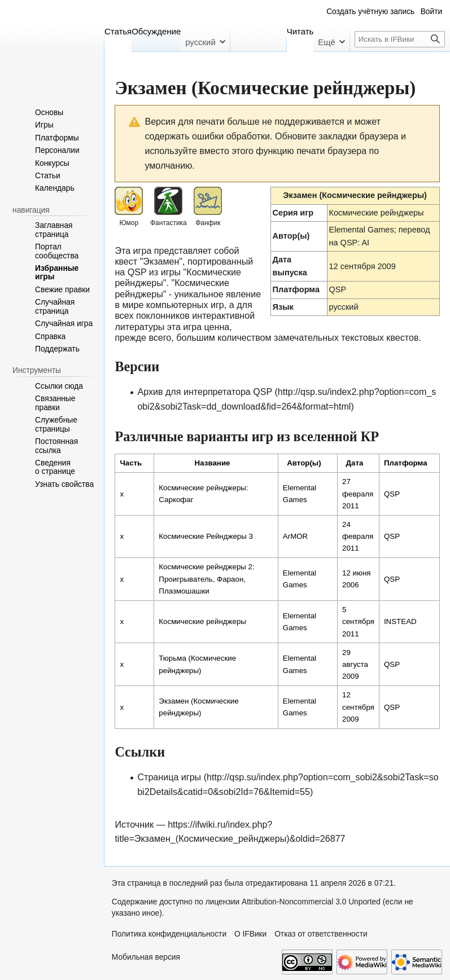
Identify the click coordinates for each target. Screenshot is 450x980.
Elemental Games (362, 230)
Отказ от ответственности (321, 934)
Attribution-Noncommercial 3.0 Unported (311, 902)
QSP (338, 289)
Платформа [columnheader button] (406, 463)
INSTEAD (400, 621)
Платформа (296, 289)
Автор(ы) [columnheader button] (304, 463)
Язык (283, 307)
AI (365, 243)
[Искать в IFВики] (399, 39)
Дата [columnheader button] (355, 463)
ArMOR (295, 536)
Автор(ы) (291, 236)
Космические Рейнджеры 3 (206, 536)
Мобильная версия (146, 957)
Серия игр (293, 213)
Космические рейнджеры (377, 213)
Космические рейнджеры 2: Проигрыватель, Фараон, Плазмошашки (206, 579)
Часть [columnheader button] (131, 463)
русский (344, 307)
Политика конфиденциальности (169, 934)
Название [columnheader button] (213, 463)
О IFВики (250, 934)
